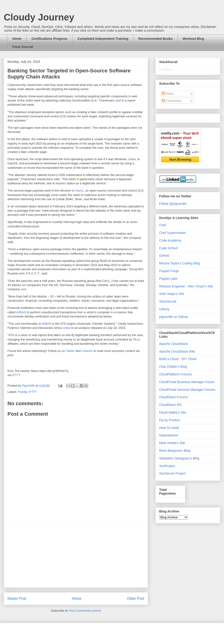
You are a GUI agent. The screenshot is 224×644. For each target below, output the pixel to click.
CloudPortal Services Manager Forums (187, 390)
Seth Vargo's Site (172, 294)
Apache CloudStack (173, 344)
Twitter (70, 351)
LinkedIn (87, 351)
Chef (163, 225)
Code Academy (170, 240)
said (118, 100)
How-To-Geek (169, 428)
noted (67, 328)
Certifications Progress (49, 39)
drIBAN (21, 312)
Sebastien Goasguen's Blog (179, 458)
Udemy (164, 309)
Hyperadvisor (169, 435)
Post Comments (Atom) (85, 611)
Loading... (166, 69)
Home (17, 39)
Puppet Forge (169, 271)
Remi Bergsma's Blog (175, 451)
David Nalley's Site (173, 412)
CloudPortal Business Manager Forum (187, 382)
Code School (168, 248)
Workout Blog (193, 39)
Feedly (23, 392)
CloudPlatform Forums (175, 374)
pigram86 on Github (173, 317)
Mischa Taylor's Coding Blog (180, 263)
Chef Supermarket (172, 233)
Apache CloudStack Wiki (177, 351)
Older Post (136, 598)
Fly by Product (170, 420)
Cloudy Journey (39, 17)
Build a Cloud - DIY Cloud (178, 359)
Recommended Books (156, 39)
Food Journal (23, 47)
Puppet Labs (168, 279)
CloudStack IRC (171, 405)
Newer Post (17, 598)
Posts (168, 94)
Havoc (79, 191)
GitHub (164, 256)
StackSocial (168, 301)
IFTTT (16, 375)
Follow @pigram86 (173, 204)
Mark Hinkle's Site (172, 443)
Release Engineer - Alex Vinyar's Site (186, 286)
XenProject (167, 466)
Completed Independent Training (103, 39)
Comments (172, 101)
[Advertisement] (76, 555)
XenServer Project (172, 473)
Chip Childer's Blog (173, 367)
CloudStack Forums (173, 397)
